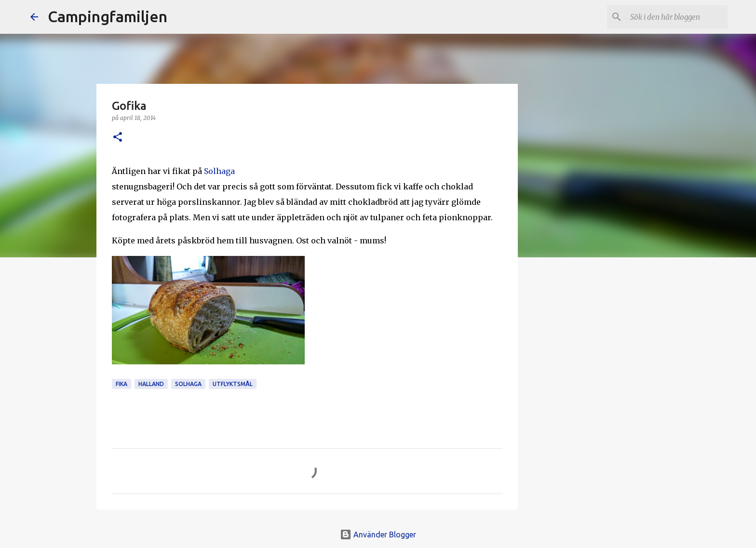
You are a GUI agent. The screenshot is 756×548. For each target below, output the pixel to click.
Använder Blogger (378, 535)
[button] (118, 138)
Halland (151, 384)
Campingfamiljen (108, 16)
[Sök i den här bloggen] (677, 17)
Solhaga (219, 171)
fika (121, 384)
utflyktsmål (233, 384)
